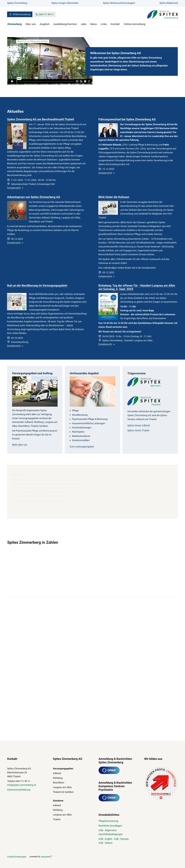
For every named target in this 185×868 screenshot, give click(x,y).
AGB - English (106, 839)
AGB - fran (119, 839)
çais (127, 839)
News (94, 24)
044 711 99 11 (45, 14)
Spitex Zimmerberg (17, 3)
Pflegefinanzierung (108, 821)
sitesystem (46, 857)
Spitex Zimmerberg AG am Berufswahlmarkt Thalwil (41, 119)
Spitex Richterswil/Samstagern (119, 3)
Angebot (45, 24)
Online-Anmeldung (135, 24)
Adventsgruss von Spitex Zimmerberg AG (34, 197)
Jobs (84, 24)
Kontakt (115, 24)
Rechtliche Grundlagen (110, 826)
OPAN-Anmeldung (20, 14)
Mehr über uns (20, 447)
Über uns (31, 24)
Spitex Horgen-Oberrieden (65, 3)
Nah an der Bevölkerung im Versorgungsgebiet (37, 286)
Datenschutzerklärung (19, 790)
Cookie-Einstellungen (17, 857)
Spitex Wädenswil (169, 3)
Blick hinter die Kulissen (114, 197)
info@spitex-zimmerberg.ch (22, 785)
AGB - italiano (105, 843)
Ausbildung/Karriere (65, 24)
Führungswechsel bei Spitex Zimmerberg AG (127, 120)
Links (104, 24)
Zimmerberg (14, 24)
